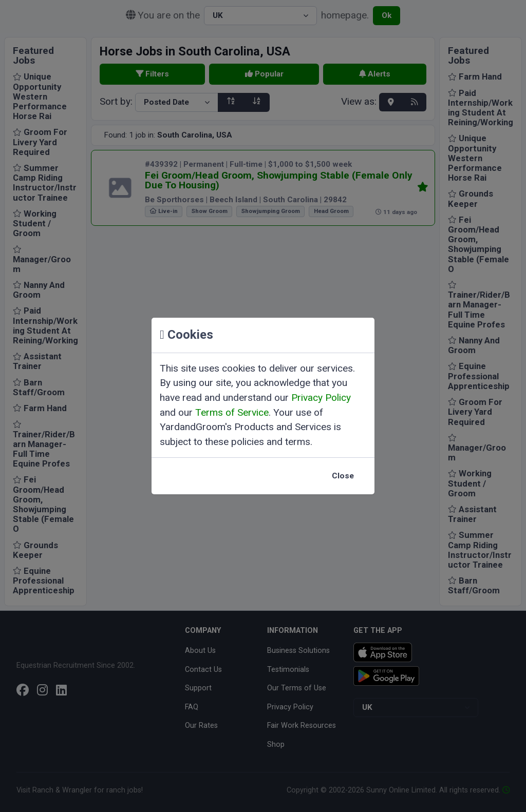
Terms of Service (232, 412)
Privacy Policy (321, 398)
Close (343, 476)
